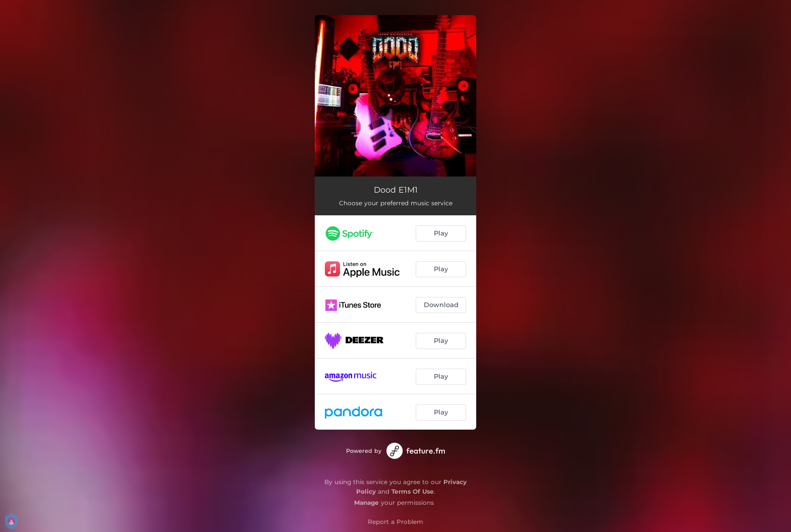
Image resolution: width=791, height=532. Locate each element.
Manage (366, 503)
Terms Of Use (413, 491)
